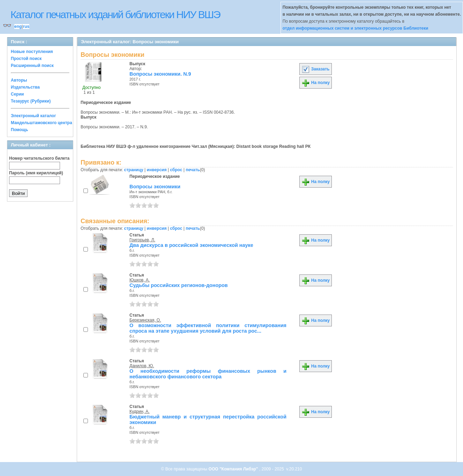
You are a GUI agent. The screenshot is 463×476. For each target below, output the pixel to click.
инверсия (157, 170)
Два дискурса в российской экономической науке (191, 245)
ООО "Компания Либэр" (234, 469)
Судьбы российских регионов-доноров (179, 285)
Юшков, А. (140, 280)
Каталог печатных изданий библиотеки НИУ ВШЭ (115, 14)
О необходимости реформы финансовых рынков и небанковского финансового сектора (208, 374)
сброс (176, 170)
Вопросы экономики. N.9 (160, 74)
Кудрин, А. (140, 411)
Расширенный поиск (32, 66)
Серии (17, 94)
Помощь (19, 130)
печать (193, 170)
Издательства (25, 87)
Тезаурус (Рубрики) (31, 101)
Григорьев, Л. (142, 240)
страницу (134, 170)
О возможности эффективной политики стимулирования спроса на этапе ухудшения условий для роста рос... (208, 328)
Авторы (19, 80)
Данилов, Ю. (142, 366)
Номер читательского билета (39, 158)
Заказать (315, 69)
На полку (316, 83)
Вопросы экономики (155, 187)
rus (26, 27)
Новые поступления (32, 52)
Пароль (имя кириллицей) (36, 173)
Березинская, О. (145, 320)
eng (18, 27)
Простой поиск (26, 59)
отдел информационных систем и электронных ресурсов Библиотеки (356, 28)
